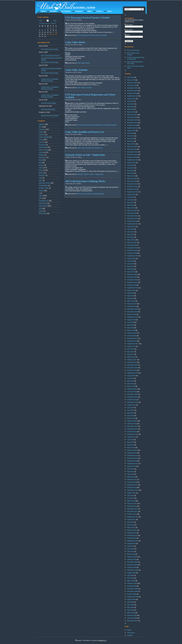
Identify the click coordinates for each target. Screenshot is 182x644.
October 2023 (132, 157)
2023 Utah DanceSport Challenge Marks (85, 181)
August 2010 (131, 543)
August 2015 (131, 405)
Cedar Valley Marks (75, 42)
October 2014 (132, 432)
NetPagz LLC (103, 640)
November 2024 (132, 123)
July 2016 (130, 378)
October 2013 (132, 461)
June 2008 (131, 605)
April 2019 (131, 298)
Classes (41, 135)
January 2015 (132, 424)
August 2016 (131, 376)
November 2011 (132, 511)
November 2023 (132, 155)
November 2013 (132, 458)
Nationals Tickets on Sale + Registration (85, 155)
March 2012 (131, 501)
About (109, 11)
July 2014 (130, 440)
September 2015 (133, 402)
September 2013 (133, 464)
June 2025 (131, 104)
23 (51, 34)
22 (48, 34)
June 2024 (131, 136)
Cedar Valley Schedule (76, 70)
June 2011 (131, 525)
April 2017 (131, 354)
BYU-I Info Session (133, 50)
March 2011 (131, 527)
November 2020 (132, 250)
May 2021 (130, 234)
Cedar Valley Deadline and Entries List (85, 132)
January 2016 (132, 392)
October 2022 (132, 189)
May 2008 (130, 607)
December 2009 (132, 562)
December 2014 (132, 426)
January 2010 (132, 559)
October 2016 (132, 370)
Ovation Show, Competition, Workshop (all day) (50, 80)
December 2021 (132, 216)
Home (43, 11)
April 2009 (131, 578)
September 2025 (133, 96)
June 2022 (131, 200)
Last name (129, 30)
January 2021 (132, 245)
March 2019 (131, 301)
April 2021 (131, 237)
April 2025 (131, 109)
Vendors (99, 11)
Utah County (43, 206)
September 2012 (133, 490)
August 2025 (131, 99)
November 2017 (132, 338)
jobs (40, 163)
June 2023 (131, 168)
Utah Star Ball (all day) (48, 109)
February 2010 (132, 557)
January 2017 (132, 362)
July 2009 (130, 575)
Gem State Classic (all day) (50, 49)
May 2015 (130, 413)
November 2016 (132, 368)
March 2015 (131, 418)
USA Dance (43, 203)
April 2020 (131, 269)
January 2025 (132, 117)
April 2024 (131, 141)
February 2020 (132, 274)
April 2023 (131, 173)
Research (42, 175)
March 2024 (131, 144)
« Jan (40, 21)
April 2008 (131, 610)
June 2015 (131, 410)
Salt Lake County (45, 183)
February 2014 (132, 450)
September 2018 (133, 317)
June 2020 (131, 264)
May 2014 (130, 442)
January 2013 (132, 482)
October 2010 (132, 538)
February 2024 (132, 147)
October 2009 (132, 567)
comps (41, 140)
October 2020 (132, 253)
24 (53, 34)
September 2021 (133, 224)
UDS (40, 198)
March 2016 (131, 386)
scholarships (43, 185)
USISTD (130, 635)
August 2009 (131, 573)
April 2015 (131, 416)
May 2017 (130, 352)
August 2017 (131, 346)
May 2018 (130, 325)
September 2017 (133, 344)
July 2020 (130, 261)
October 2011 (132, 514)
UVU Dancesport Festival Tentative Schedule (87, 18)
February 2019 (132, 304)
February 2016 (132, 389)
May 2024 (130, 139)
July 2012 (130, 495)
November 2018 (132, 312)
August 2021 (131, 226)
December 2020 (132, 248)
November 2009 (132, 565)
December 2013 (132, 456)
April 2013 (131, 474)
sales (41, 180)
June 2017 (131, 349)
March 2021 (131, 240)
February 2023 (48, 23)
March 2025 (131, 112)
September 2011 (133, 517)
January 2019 (132, 306)
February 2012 (132, 503)
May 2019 (130, 296)
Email (127, 35)
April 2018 (131, 328)
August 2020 (131, 258)
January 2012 (132, 506)
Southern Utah (44, 188)
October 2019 (132, 285)
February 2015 (132, 421)
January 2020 (132, 277)
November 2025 (132, 91)
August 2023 (131, 163)
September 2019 (133, 288)
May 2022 (130, 202)
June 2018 (131, 322)
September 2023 (133, 160)
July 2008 (130, 602)
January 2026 (132, 85)
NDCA (129, 630)
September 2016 (133, 373)
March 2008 (131, 613)
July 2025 (130, 101)
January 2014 (132, 453)
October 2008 (132, 594)
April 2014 (131, 445)
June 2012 (131, 498)
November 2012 (132, 485)
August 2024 (131, 131)
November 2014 (132, 429)
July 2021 (130, 229)
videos (41, 211)
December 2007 (132, 621)
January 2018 (132, 336)
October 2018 (132, 314)
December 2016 (132, 365)
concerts (42, 142)
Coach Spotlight (44, 137)
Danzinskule (43, 147)
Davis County (43, 150)
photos (41, 173)
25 (56, 34)
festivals (41, 155)
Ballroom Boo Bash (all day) (50, 116)
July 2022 (130, 197)
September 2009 (133, 570)
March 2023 (131, 176)
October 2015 (132, 400)
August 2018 (131, 320)
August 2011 (131, 519)
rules (40, 178)
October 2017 (132, 341)
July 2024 (130, 133)
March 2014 (131, 448)
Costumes (42, 145)
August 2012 (131, 493)
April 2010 (131, 551)
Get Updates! (66, 11)
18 (56, 32)
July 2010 (130, 546)
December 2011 (132, 509)
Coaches (53, 11)
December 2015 (132, 394)
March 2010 (131, 554)
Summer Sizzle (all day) (49, 103)
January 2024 (132, 149)
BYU (40, 127)
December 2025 (132, 88)
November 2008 (132, 591)
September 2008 (133, 597)
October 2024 (132, 125)
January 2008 (132, 618)
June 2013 (131, 469)
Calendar (42, 129)
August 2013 (131, 466)
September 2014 (133, 434)
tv (39, 193)
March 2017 (131, 357)
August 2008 (131, 599)
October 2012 (132, 487)
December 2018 (132, 309)
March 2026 (131, 80)
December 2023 (132, 152)
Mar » (55, 21)
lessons (41, 165)
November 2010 (132, 535)
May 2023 (130, 171)
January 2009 (132, 586)
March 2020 (131, 272)
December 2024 (132, 120)
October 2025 (132, 93)
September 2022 (133, 192)
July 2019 (130, 293)
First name (129, 25)
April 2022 (131, 205)
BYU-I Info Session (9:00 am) (50, 56)
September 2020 (133, 256)
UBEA (89, 11)
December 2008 (132, 589)
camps (41, 132)
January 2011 (132, 533)
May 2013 (130, 472)
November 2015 (132, 397)
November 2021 (132, 218)
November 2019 (132, 282)
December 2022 (132, 184)
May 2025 (130, 107)
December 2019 (132, 280)
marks (41, 168)
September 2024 (133, 128)
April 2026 (131, 77)
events (41, 152)
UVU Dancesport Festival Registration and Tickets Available (97, 125)
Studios (41, 191)
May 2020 (130, 266)
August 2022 (131, 194)
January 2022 (132, 213)
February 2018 (132, 333)
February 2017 (132, 360)
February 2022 (132, 210)
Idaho (41, 160)
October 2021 (132, 221)
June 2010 (131, 549)
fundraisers (42, 157)
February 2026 (132, 83)
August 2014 (131, 437)
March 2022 (131, 208)
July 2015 (130, 408)
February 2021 (132, 242)
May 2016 (130, 381)
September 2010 (133, 541)
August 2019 (131, 290)
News (41, 170)
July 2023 (130, 165)
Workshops (43, 213)
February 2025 (132, 115)
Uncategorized (44, 201)
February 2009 (132, 583)
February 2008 (132, 615)
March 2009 (131, 581)
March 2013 (131, 477)
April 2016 (131, 384)
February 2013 (132, 479)
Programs (79, 11)
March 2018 (131, 330)
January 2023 (132, 181)
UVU (40, 208)
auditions (42, 124)
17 (53, 32)
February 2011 (132, 530)
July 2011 (130, 522)
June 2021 (131, 232)
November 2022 (132, 187)
